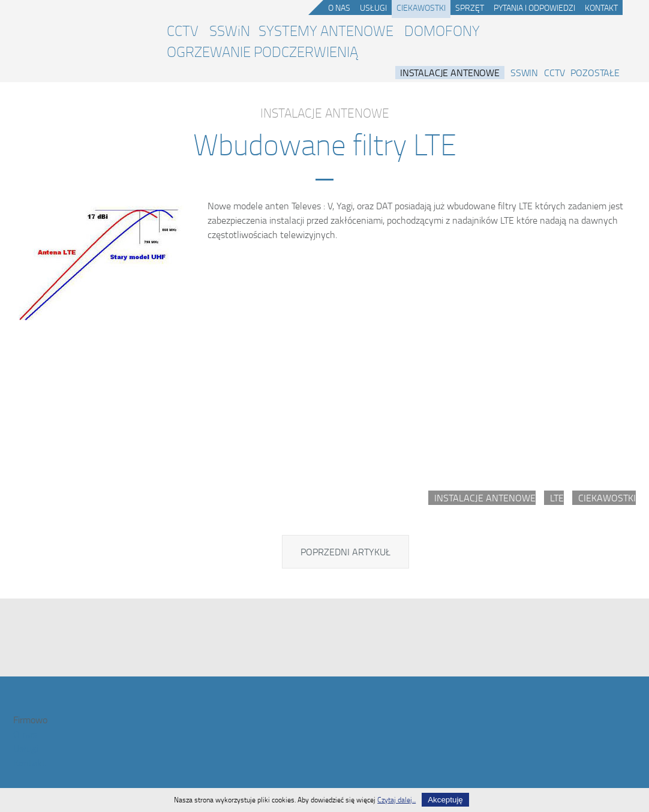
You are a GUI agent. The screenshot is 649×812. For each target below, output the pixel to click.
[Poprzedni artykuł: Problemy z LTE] (345, 552)
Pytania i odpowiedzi (534, 7)
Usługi (373, 7)
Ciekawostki (421, 7)
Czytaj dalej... (396, 800)
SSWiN (230, 31)
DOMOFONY (442, 31)
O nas (339, 7)
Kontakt (601, 7)
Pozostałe (595, 73)
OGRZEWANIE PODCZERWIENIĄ (262, 52)
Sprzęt (470, 7)
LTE (557, 498)
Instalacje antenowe (450, 73)
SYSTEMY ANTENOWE (326, 31)
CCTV (183, 31)
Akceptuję (445, 800)
